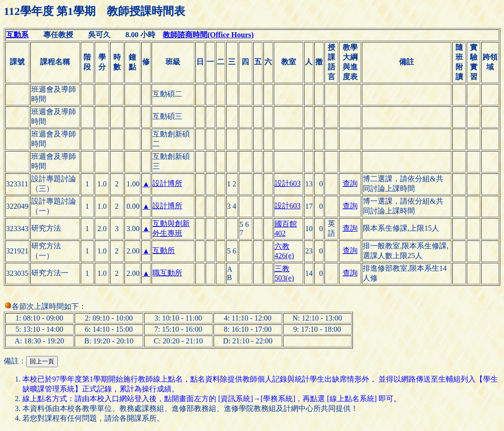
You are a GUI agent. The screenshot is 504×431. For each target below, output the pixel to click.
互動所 (164, 250)
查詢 (350, 183)
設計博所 (167, 183)
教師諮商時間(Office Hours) (208, 35)
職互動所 (167, 273)
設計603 (288, 183)
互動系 (17, 35)
